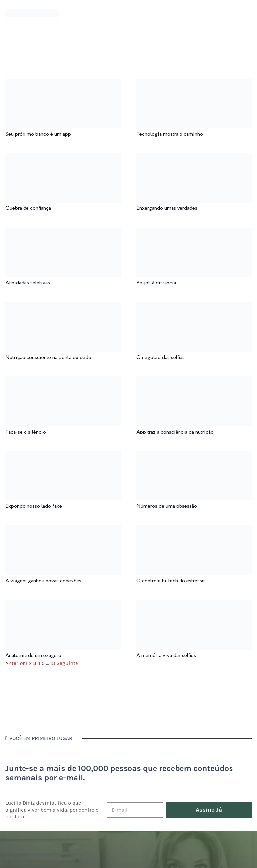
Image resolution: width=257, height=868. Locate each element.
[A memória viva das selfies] (194, 604)
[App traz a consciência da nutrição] (194, 381)
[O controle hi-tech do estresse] (194, 530)
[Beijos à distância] (194, 232)
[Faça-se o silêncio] (63, 381)
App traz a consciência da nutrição (175, 432)
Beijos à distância (156, 283)
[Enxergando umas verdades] (194, 158)
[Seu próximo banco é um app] (63, 83)
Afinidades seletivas (28, 283)
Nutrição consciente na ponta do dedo (48, 357)
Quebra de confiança (28, 208)
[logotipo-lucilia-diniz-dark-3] (32, 13)
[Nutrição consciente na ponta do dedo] (63, 306)
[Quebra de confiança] (63, 158)
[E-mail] (135, 810)
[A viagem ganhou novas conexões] (63, 530)
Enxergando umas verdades (167, 208)
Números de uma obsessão (167, 506)
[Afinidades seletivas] (63, 232)
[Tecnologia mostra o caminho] (194, 83)
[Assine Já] (209, 810)
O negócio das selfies (161, 357)
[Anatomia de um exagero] (63, 604)
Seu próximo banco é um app (38, 134)
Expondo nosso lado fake (34, 506)
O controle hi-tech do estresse (171, 581)
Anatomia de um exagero (33, 655)
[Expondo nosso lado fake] (63, 456)
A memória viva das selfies (166, 655)
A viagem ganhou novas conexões (43, 581)
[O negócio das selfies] (194, 306)
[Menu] (77, 13)
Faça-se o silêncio (26, 432)
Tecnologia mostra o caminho (170, 134)
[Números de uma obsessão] (194, 456)
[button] (247, 13)
